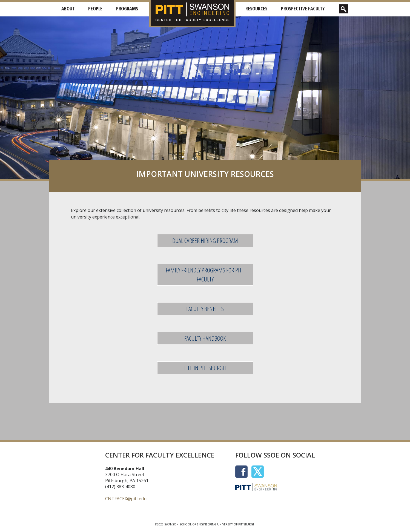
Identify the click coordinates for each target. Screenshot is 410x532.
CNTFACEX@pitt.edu (126, 499)
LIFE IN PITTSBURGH (205, 368)
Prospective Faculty (303, 8)
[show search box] (343, 9)
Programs (127, 8)
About (68, 8)
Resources (256, 8)
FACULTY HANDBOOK (205, 338)
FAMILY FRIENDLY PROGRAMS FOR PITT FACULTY (205, 274)
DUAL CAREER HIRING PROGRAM (205, 240)
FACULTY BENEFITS (205, 309)
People (95, 8)
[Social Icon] (243, 471)
